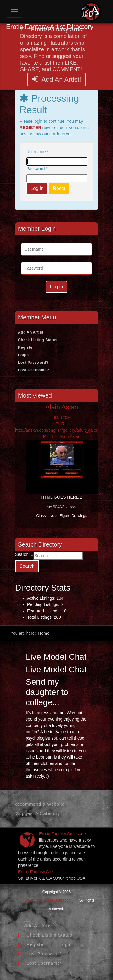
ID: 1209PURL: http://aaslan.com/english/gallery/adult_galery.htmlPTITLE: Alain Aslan (62, 427)
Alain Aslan (62, 407)
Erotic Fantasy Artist (37, 872)
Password (37, 169)
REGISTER (30, 128)
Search (27, 566)
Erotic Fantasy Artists (59, 834)
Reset (59, 188)
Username (37, 152)
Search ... (24, 554)
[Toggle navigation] (14, 12)
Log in (37, 188)
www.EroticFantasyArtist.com (48, 900)
